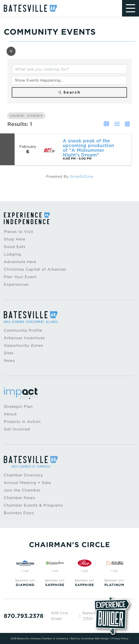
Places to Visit (18, 232)
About (10, 414)
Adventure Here (20, 262)
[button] (11, 51)
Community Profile (23, 330)
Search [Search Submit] (69, 92)
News (9, 361)
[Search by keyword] (69, 69)
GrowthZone (81, 176)
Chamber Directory (23, 475)
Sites (9, 353)
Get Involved (17, 429)
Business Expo (19, 513)
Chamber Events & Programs (33, 505)
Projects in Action (22, 422)
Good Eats (15, 247)
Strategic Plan (18, 407)
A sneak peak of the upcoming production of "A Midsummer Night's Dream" (88, 148)
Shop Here (14, 239)
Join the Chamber (22, 490)
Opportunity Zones (23, 345)
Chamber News (19, 498)
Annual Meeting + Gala (27, 483)
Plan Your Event (20, 277)
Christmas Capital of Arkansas (35, 269)
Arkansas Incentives (24, 338)
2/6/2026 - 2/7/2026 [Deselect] (26, 116)
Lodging (12, 254)
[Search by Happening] (69, 80)
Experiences (16, 284)
